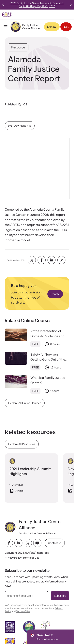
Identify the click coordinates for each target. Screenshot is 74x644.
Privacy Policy (13, 558)
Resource (18, 47)
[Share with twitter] (32, 260)
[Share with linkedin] (52, 260)
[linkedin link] (18, 543)
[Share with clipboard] (61, 260)
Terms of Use (31, 558)
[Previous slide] (3, 5)
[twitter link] (28, 543)
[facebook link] (9, 543)
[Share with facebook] (42, 260)
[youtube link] (37, 543)
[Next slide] (71, 5)
